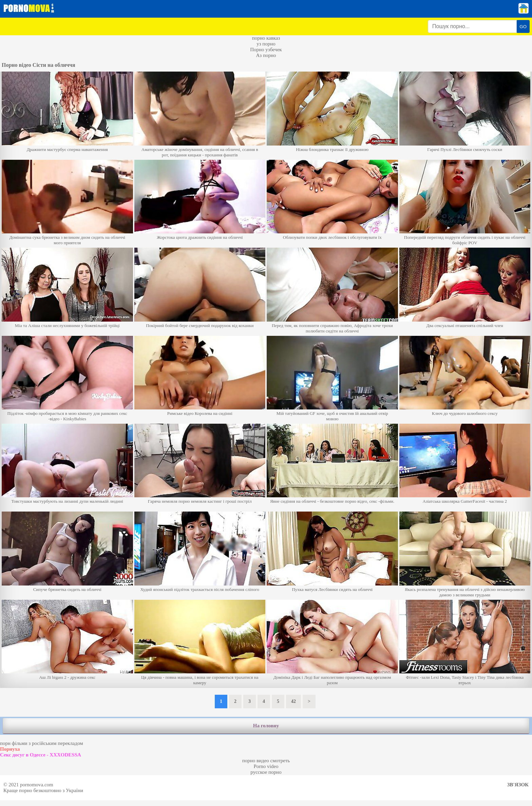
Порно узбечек (266, 50)
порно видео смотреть (266, 761)
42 (293, 701)
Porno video (266, 766)
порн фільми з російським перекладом (42, 743)
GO (523, 27)
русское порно (266, 772)
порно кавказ (266, 38)
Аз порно (266, 55)
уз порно (266, 44)
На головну (266, 726)
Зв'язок (518, 785)
